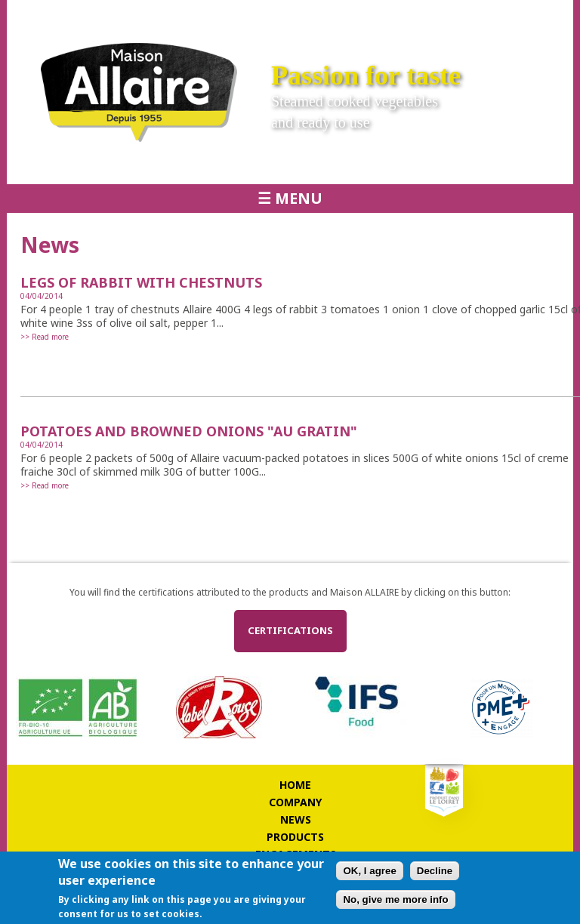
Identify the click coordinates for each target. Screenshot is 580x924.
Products (295, 837)
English (515, 15)
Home (295, 785)
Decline (435, 871)
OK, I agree (369, 871)
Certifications (290, 630)
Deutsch (544, 15)
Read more (50, 337)
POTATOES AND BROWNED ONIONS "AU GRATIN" (189, 431)
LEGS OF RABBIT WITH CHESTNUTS (141, 282)
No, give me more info (395, 899)
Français (486, 15)
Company (295, 802)
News (296, 819)
